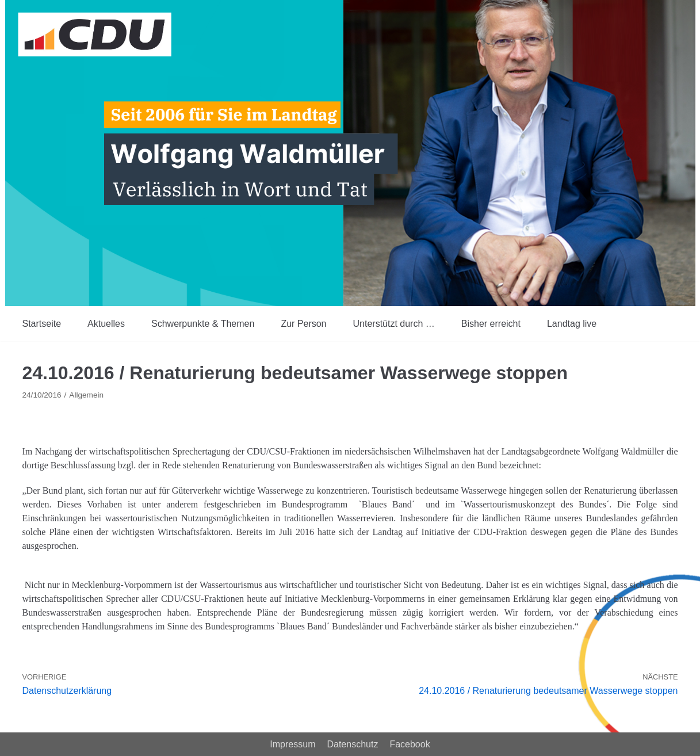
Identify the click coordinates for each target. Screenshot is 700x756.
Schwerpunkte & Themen (203, 324)
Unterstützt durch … (394, 324)
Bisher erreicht (491, 324)
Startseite (42, 324)
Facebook (410, 744)
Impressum (292, 744)
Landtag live (572, 324)
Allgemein (86, 395)
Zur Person (303, 324)
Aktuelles (106, 324)
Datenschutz (352, 744)
